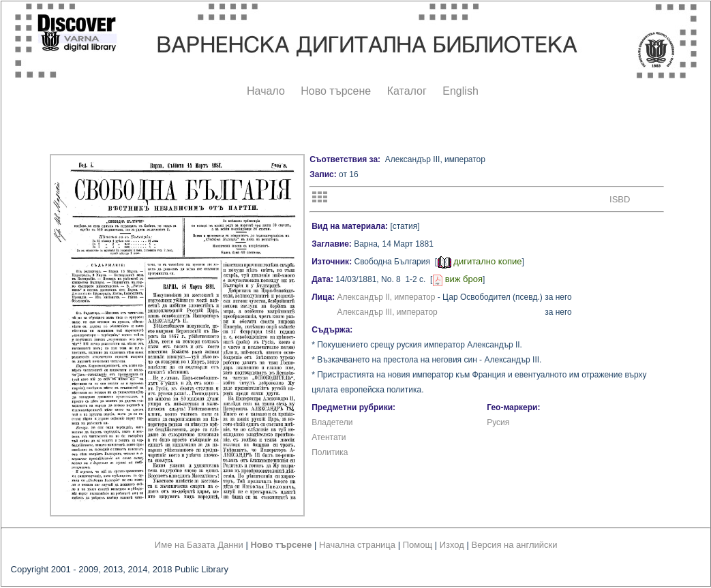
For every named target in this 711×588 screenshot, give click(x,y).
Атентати (329, 437)
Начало (266, 91)
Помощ (418, 545)
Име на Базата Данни (199, 545)
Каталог (407, 91)
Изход (452, 545)
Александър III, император (388, 312)
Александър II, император (387, 297)
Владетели (332, 422)
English (460, 91)
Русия (498, 422)
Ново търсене (336, 91)
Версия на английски (515, 545)
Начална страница (357, 545)
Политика (330, 452)
